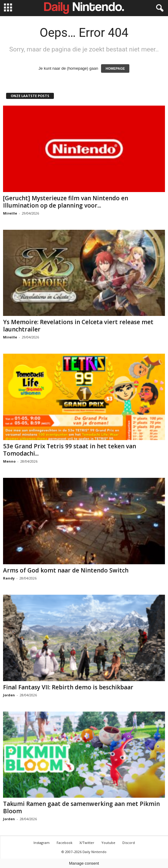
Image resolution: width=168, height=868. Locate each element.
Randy (9, 578)
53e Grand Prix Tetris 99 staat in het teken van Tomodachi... (70, 450)
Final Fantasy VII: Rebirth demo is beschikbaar (68, 687)
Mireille (10, 213)
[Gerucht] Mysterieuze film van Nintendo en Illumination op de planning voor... (66, 202)
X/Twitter (87, 843)
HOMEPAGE (115, 68)
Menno (9, 461)
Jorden (9, 695)
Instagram (42, 843)
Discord (129, 843)
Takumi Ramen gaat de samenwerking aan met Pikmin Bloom (81, 807)
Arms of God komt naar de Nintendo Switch (66, 570)
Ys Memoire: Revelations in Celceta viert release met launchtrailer (78, 326)
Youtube (108, 843)
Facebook (65, 843)
